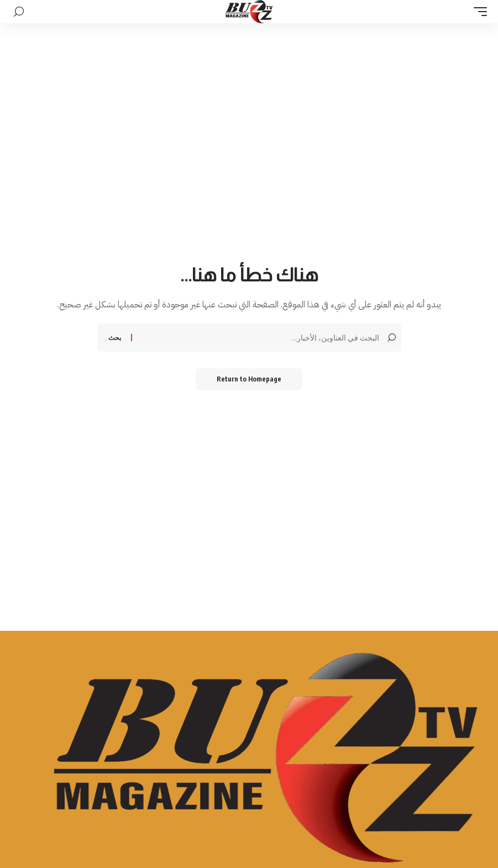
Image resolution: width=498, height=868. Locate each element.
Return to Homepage (249, 379)
